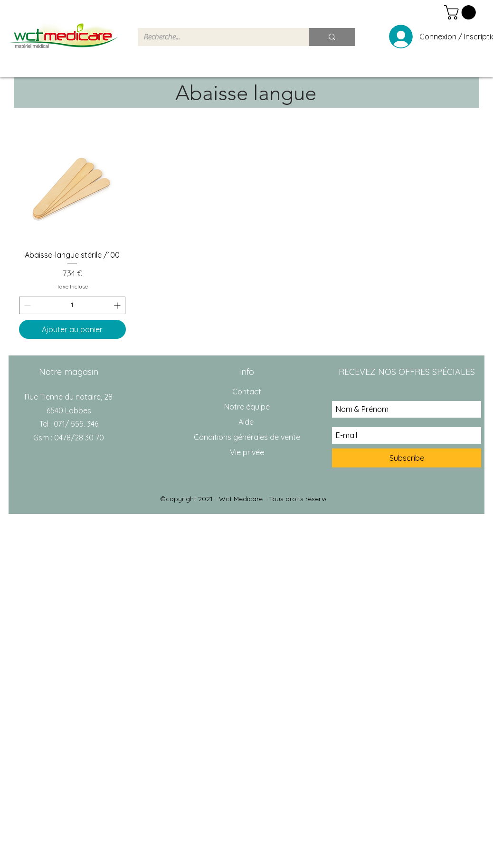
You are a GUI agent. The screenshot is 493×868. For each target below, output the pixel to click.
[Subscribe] (407, 458)
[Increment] (118, 305)
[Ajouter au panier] (72, 329)
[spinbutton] (72, 305)
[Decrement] (26, 305)
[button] (462, 12)
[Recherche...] (216, 37)
